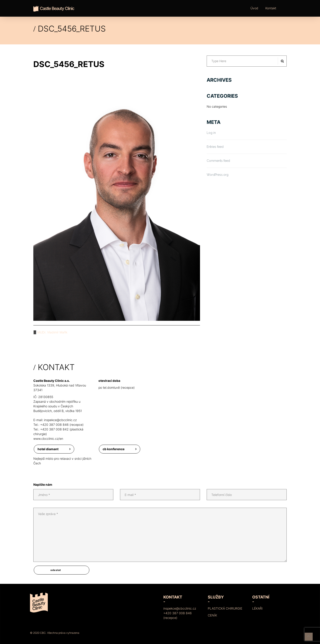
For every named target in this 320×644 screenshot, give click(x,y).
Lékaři (257, 608)
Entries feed (215, 147)
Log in (211, 133)
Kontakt (271, 8)
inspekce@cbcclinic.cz (60, 420)
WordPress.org (218, 175)
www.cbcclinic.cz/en (48, 439)
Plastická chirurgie (225, 608)
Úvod (254, 8)
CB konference (114, 449)
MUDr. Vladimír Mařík (52, 332)
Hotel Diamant (48, 449)
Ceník (212, 615)
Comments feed (218, 161)
